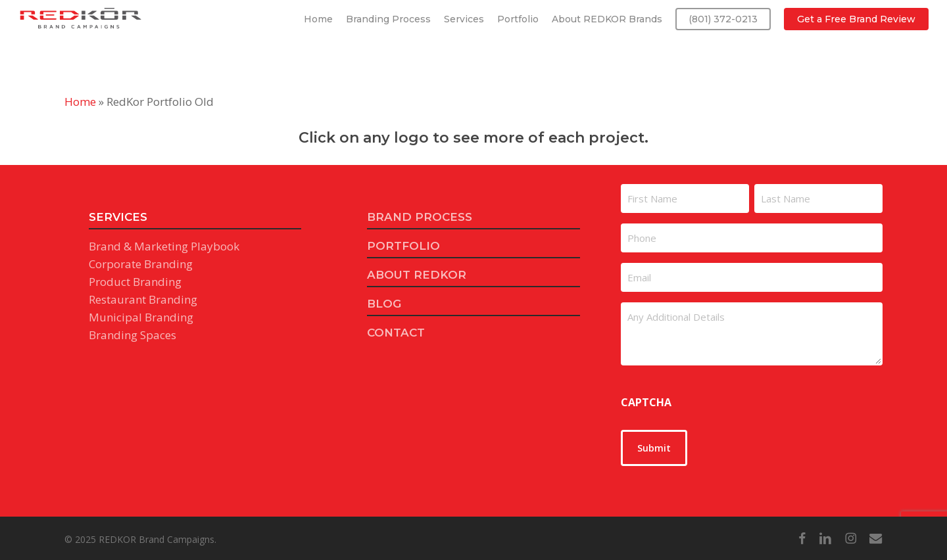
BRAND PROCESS (420, 217)
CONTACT (396, 333)
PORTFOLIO (403, 246)
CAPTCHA (646, 402)
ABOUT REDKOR (417, 275)
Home (80, 102)
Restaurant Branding (143, 299)
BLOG (384, 304)
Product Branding (135, 282)
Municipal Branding (141, 317)
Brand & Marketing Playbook (164, 246)
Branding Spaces (133, 335)
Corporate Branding (141, 264)
